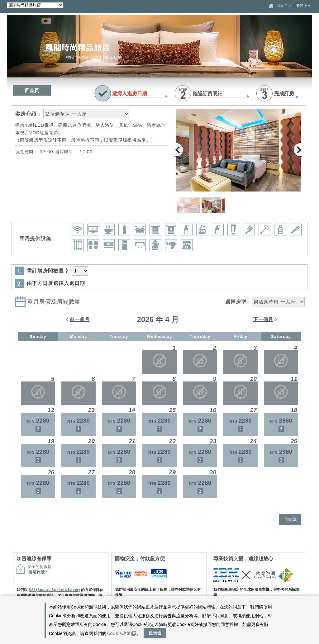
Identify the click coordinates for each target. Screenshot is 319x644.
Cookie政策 (121, 633)
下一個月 (263, 319)
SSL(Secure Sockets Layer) (54, 589)
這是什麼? (38, 572)
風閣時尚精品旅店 (78, 47)
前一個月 (80, 319)
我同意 (155, 633)
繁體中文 (304, 6)
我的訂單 (285, 6)
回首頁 (32, 90)
